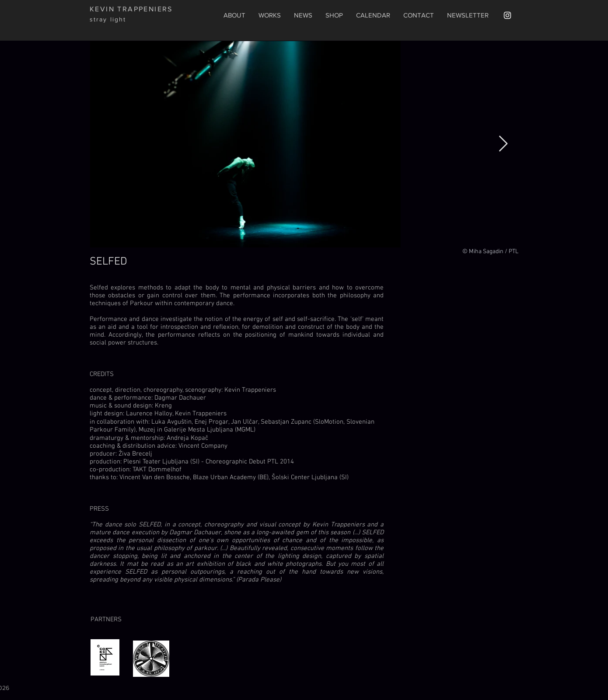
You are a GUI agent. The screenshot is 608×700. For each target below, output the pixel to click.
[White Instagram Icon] (507, 15)
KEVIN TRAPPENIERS (131, 9)
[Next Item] (503, 144)
